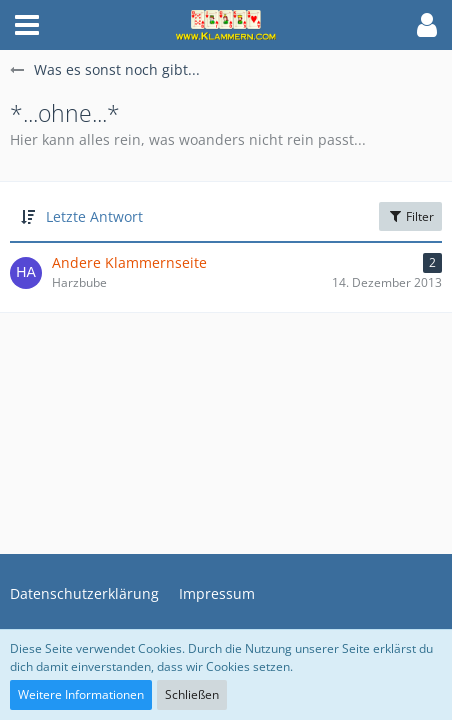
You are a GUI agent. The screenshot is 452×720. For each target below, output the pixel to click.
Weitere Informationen (81, 694)
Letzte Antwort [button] (94, 216)
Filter (410, 216)
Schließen (192, 694)
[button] (27, 25)
